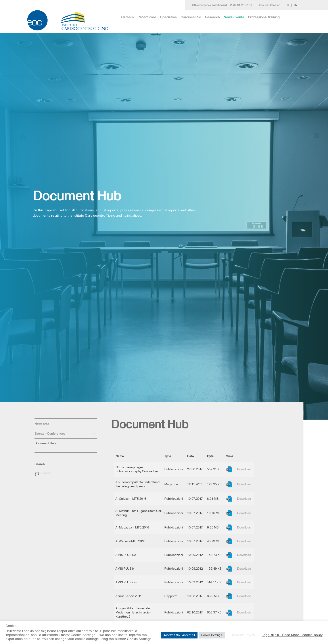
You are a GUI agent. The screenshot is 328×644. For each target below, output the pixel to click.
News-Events (234, 17)
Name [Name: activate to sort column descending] (120, 456)
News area (42, 424)
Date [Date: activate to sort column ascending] (190, 456)
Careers (128, 17)
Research (212, 17)
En (295, 5)
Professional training (264, 17)
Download (244, 469)
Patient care (147, 17)
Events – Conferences (50, 434)
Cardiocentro (191, 17)
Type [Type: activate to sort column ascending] (168, 456)
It (288, 5)
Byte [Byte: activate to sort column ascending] (210, 456)
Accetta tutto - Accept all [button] (179, 635)
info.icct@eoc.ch (270, 5)
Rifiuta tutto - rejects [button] (243, 635)
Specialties (168, 17)
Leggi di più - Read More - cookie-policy (292, 635)
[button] (37, 474)
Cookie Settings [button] (212, 635)
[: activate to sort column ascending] (245, 456)
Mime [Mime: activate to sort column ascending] (229, 456)
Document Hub (45, 443)
